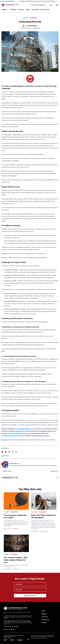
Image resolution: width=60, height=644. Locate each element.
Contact (44, 623)
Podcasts (21, 10)
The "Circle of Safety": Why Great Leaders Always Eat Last (16, 560)
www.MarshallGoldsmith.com (24, 429)
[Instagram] (14, 629)
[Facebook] (4, 629)
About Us (44, 614)
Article (25, 18)
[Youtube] (11, 629)
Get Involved (45, 620)
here (48, 436)
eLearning (35, 10)
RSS (28, 639)
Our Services (45, 10)
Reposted (5, 440)
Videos (28, 10)
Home (43, 611)
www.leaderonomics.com (10, 436)
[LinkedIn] (9, 629)
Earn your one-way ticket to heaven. (11, 626)
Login (51, 5)
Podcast (34, 512)
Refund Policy (12, 640)
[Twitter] (7, 629)
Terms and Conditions (20, 640)
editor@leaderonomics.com (18, 433)
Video (6, 554)
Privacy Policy (5, 640)
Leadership (33, 18)
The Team (45, 617)
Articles (13, 10)
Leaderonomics (32, 26)
